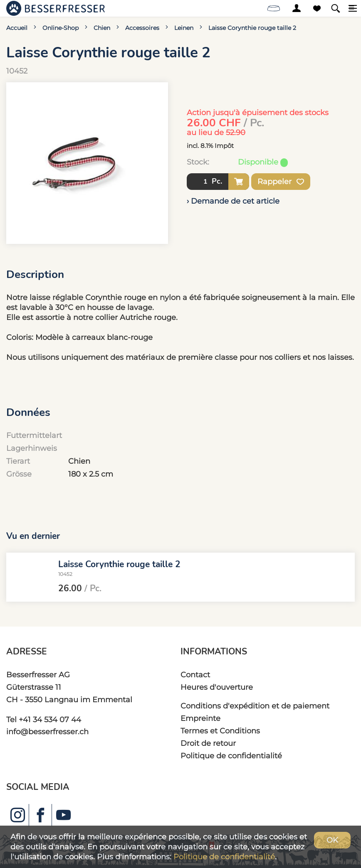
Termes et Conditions (220, 731)
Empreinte (200, 718)
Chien (102, 28)
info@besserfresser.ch (47, 732)
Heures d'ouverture (217, 687)
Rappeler (281, 182)
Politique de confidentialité (231, 756)
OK (332, 840)
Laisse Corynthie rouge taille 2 (252, 28)
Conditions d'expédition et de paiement (255, 706)
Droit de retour (208, 743)
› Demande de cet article (233, 201)
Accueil (17, 28)
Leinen (184, 28)
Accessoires (142, 28)
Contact (195, 675)
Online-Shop (61, 28)
